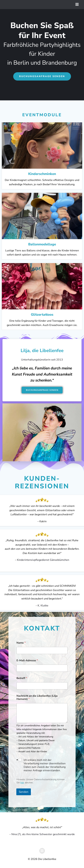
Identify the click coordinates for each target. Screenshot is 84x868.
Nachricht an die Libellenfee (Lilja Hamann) (37, 698)
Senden (24, 792)
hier (22, 783)
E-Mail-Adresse (27, 661)
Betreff (22, 678)
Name (21, 643)
